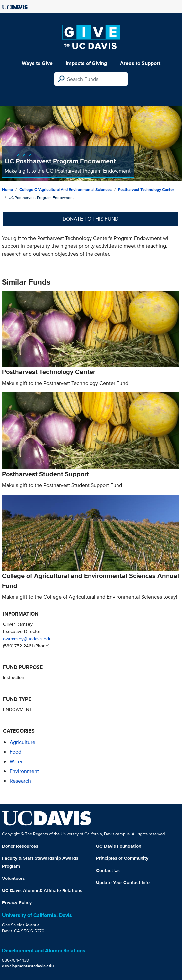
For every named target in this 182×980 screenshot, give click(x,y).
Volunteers (13, 878)
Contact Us (108, 870)
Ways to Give (37, 63)
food (15, 752)
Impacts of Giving (86, 63)
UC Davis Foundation (119, 846)
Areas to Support (140, 63)
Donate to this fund (91, 219)
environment (24, 771)
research (20, 781)
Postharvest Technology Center (146, 190)
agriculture (22, 742)
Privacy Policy (17, 902)
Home (7, 190)
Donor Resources (20, 846)
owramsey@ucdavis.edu (27, 638)
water (16, 761)
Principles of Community (122, 858)
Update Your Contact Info (123, 882)
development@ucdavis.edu (28, 966)
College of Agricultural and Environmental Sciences (65, 190)
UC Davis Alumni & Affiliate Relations (42, 890)
